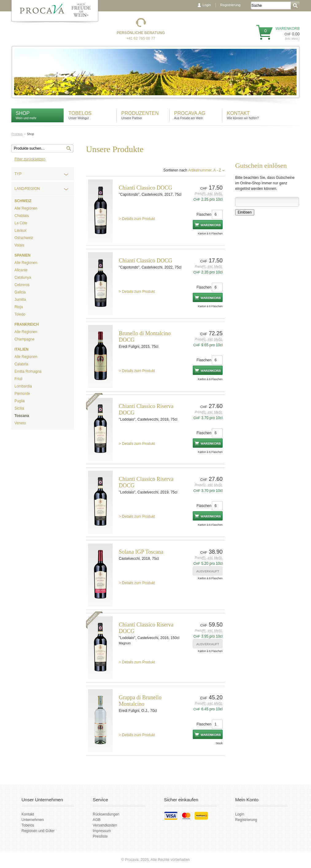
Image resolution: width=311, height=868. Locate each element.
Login (207, 5)
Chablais (22, 216)
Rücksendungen (106, 814)
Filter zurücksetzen (30, 159)
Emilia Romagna (28, 371)
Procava (17, 134)
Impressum (102, 831)
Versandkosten (105, 825)
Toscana (22, 416)
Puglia (19, 401)
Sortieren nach (175, 170)
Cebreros (22, 285)
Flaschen (204, 214)
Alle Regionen (26, 208)
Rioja (19, 307)
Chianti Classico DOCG (146, 188)
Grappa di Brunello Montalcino (140, 701)
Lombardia (23, 386)
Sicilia (19, 408)
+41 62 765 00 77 (141, 38)
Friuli (18, 379)
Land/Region (27, 189)
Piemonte (22, 394)
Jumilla (20, 300)
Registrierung (230, 5)
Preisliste (100, 836)
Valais (19, 245)
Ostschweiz (24, 238)
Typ (18, 174)
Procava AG (190, 113)
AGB (97, 820)
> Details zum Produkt (137, 219)
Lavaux (20, 230)
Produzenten (140, 113)
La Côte (21, 223)
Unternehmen (33, 820)
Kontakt (239, 113)
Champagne (24, 339)
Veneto (20, 423)
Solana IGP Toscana (141, 552)
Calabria (21, 364)
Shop (23, 113)
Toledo (20, 314)
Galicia (20, 292)
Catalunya (23, 277)
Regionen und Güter (38, 831)
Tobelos (80, 113)
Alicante (21, 270)
